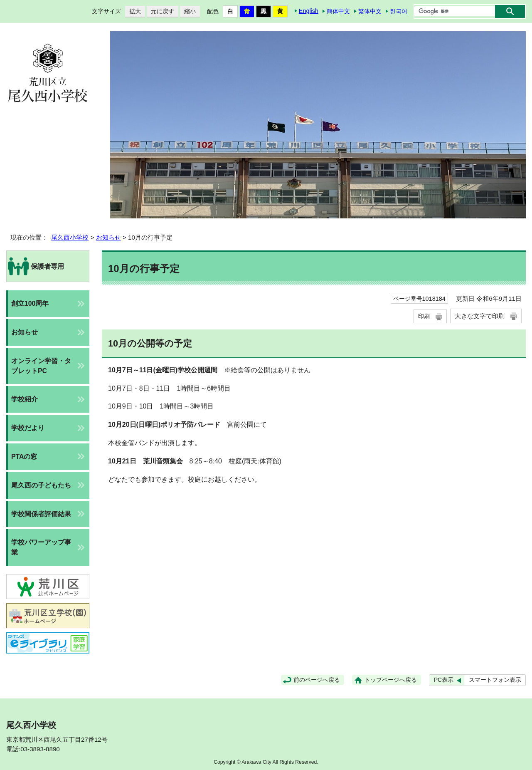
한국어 (399, 11)
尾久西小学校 (70, 237)
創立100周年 (30, 303)
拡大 (133, 11)
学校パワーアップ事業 (41, 547)
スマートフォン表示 (495, 680)
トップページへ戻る (391, 680)
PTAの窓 (24, 457)
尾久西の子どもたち (41, 485)
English (309, 11)
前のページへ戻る (317, 680)
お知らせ (108, 237)
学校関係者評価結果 (41, 514)
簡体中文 (338, 11)
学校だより (28, 428)
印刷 (424, 316)
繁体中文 (370, 11)
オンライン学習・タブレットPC (41, 366)
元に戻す (160, 11)
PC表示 (444, 680)
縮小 (188, 11)
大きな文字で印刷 (480, 316)
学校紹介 (25, 399)
